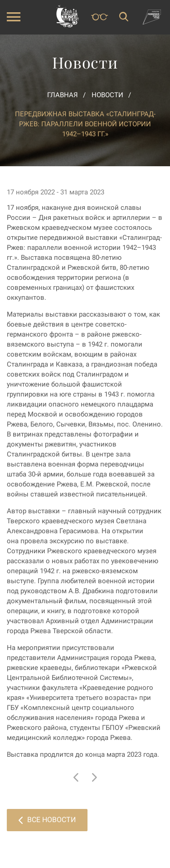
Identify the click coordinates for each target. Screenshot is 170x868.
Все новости (47, 820)
